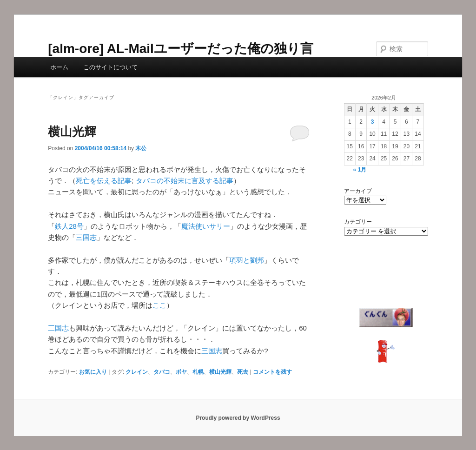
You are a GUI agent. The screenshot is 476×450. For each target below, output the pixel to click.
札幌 (198, 372)
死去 (243, 372)
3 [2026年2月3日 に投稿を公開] (373, 122)
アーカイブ (358, 191)
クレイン (137, 372)
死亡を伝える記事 (104, 181)
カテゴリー (358, 222)
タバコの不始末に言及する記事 (185, 181)
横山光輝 (72, 132)
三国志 (86, 237)
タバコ (162, 372)
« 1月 (360, 170)
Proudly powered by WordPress (238, 418)
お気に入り (93, 372)
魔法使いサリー (206, 226)
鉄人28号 (69, 226)
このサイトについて (110, 67)
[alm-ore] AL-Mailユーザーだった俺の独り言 (181, 49)
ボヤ (181, 372)
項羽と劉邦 (247, 260)
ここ (159, 305)
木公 (141, 148)
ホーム (59, 67)
